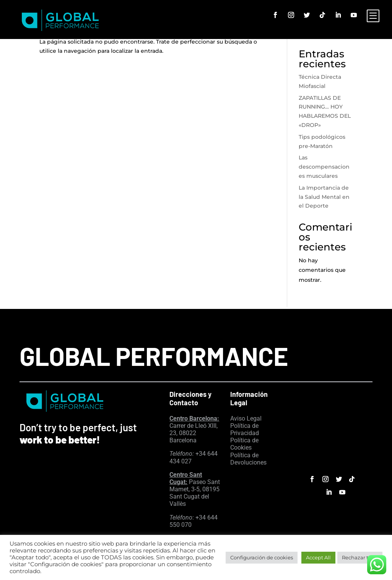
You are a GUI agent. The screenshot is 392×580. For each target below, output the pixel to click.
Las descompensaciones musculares (324, 167)
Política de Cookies (244, 444)
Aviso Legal (246, 418)
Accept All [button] (318, 557)
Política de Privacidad (245, 429)
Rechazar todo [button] (360, 557)
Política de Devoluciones (248, 459)
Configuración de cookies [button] (262, 557)
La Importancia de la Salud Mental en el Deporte (324, 197)
